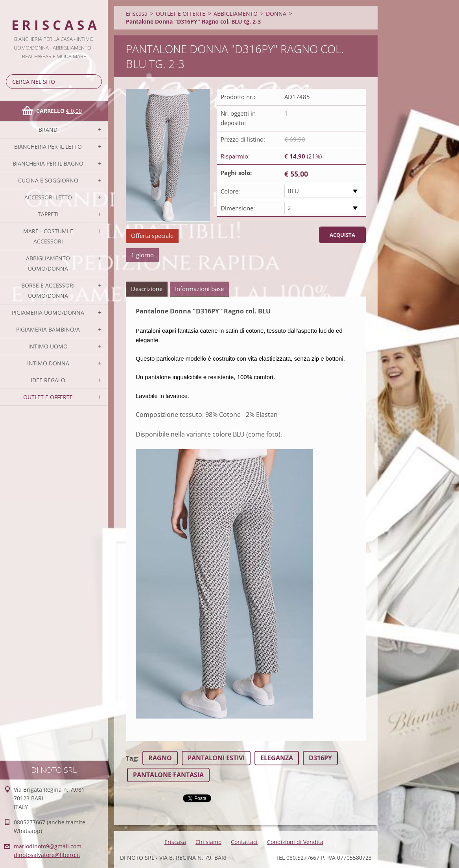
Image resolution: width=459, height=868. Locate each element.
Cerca (94, 82)
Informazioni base (199, 289)
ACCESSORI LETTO (48, 197)
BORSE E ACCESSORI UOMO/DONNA (48, 290)
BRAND (48, 130)
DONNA (276, 14)
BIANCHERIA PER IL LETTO (48, 147)
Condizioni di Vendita (295, 842)
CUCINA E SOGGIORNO (48, 180)
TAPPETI (48, 214)
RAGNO (160, 758)
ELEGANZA (277, 758)
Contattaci (244, 842)
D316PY (320, 758)
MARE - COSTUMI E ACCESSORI (48, 236)
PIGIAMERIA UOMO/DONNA (48, 312)
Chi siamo (208, 842)
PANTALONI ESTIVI (216, 758)
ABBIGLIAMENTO (236, 14)
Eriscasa (137, 14)
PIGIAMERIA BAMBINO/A (48, 329)
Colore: (230, 191)
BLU (293, 191)
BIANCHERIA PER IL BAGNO (48, 163)
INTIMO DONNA (48, 363)
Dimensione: (238, 208)
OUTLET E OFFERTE (48, 397)
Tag (131, 758)
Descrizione (147, 289)
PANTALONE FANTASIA (168, 775)
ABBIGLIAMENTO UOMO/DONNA (48, 263)
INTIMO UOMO (48, 346)
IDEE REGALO (48, 380)
